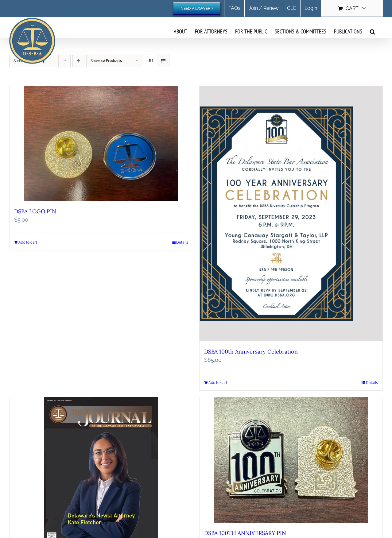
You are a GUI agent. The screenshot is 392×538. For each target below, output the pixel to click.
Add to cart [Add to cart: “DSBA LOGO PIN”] (28, 242)
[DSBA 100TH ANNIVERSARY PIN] (291, 460)
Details (182, 242)
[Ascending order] (78, 61)
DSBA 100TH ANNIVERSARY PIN (245, 533)
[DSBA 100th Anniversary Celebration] (291, 214)
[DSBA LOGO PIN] (101, 143)
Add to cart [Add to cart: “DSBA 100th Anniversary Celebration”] (218, 383)
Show (106, 61)
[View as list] (163, 61)
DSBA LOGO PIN (35, 211)
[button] (373, 31)
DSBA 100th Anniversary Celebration (251, 352)
